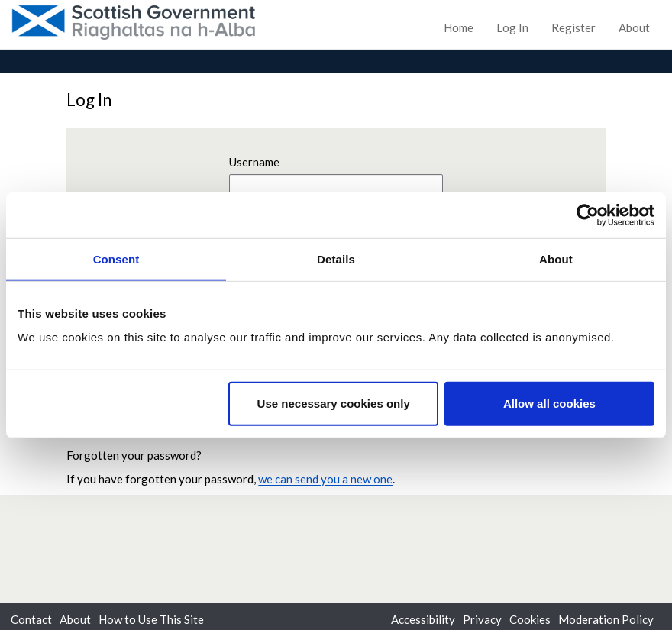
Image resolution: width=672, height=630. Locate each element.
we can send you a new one (325, 479)
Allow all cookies (549, 404)
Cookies (530, 619)
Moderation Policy (606, 619)
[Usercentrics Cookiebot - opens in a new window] (588, 215)
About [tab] (556, 258)
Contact (31, 619)
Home (459, 27)
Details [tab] (336, 258)
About (634, 27)
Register (573, 27)
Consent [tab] (116, 258)
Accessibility (423, 619)
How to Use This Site (151, 619)
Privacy (482, 619)
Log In (512, 27)
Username (254, 162)
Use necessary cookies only (334, 404)
